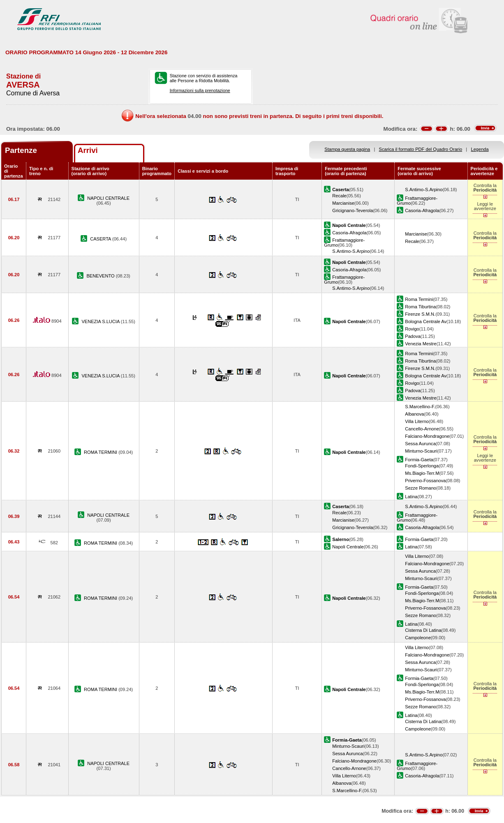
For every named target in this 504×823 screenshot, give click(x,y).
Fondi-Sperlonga (422, 466)
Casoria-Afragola (422, 210)
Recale (339, 196)
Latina (411, 497)
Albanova (414, 414)
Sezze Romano (421, 488)
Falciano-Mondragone (427, 436)
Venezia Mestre (421, 344)
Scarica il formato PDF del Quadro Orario (421, 149)
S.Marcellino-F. (420, 407)
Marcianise (343, 203)
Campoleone (418, 638)
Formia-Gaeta (419, 460)
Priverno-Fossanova (425, 481)
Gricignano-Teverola (353, 210)
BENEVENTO (101, 276)
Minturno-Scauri (421, 451)
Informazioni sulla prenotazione (200, 90)
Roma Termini (419, 299)
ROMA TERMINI (101, 452)
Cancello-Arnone (422, 429)
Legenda (480, 149)
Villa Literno (417, 421)
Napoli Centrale (348, 547)
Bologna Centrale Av (426, 321)
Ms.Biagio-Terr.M (422, 473)
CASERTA (101, 239)
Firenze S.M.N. (420, 314)
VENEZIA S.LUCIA (101, 321)
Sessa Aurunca (420, 444)
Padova (413, 336)
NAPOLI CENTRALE (108, 198)
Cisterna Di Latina (423, 630)
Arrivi (88, 150)
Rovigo (412, 329)
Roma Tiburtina (420, 307)
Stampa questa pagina (347, 149)
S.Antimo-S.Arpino (424, 190)
